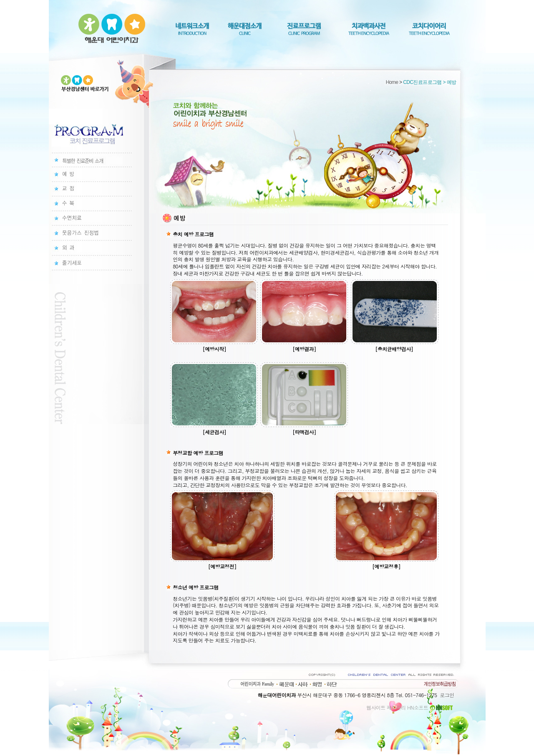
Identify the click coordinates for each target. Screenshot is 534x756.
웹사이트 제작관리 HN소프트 (410, 707)
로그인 (447, 695)
